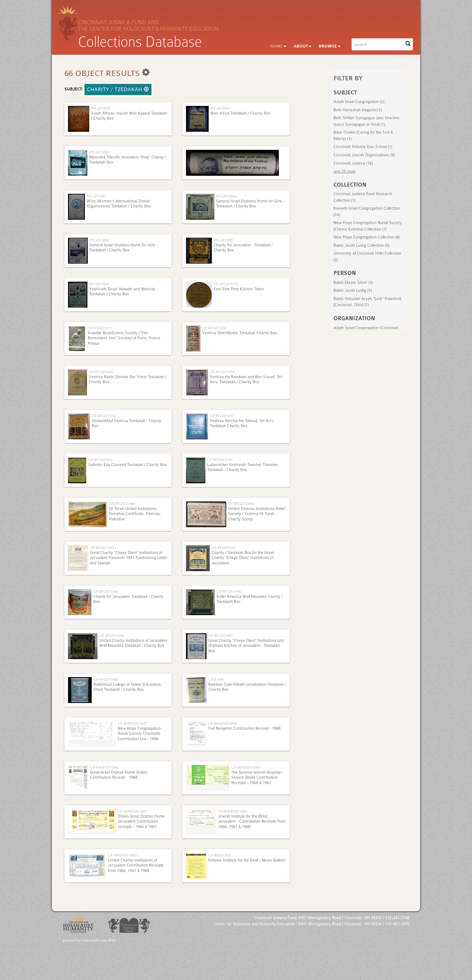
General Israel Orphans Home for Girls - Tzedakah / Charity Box (250, 204)
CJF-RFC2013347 (224, 548)
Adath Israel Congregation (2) (359, 102)
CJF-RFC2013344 (112, 636)
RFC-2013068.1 (100, 152)
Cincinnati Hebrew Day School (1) (363, 147)
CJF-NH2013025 (220, 855)
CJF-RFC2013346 (105, 592)
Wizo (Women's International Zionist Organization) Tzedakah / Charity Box (119, 204)
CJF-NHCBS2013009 (246, 767)
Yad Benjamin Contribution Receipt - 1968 (244, 728)
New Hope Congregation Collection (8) (367, 237)
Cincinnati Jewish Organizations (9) (364, 155)
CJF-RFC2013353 (104, 416)
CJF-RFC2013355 (101, 372)
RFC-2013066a (227, 196)
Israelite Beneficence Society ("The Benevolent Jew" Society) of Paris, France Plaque (124, 338)
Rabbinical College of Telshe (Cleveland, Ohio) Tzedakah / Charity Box (128, 687)
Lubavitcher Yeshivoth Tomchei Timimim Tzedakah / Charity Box (242, 467)
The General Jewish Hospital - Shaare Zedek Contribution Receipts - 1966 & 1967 (257, 778)
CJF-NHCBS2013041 (105, 767)
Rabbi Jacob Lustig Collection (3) (361, 245)
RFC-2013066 (99, 240)
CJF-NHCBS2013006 (233, 811)
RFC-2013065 (223, 240)
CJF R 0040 (216, 679)
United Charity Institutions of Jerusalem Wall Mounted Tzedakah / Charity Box (133, 643)
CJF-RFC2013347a (103, 548)
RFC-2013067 (96, 196)
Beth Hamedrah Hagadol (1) (358, 110)
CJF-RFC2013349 (219, 460)
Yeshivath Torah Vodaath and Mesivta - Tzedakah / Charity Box (123, 292)
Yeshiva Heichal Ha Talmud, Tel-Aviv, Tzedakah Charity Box (242, 423)
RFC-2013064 (99, 284)
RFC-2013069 (220, 108)
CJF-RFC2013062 (106, 679)
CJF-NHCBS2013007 (133, 811)
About (303, 46)
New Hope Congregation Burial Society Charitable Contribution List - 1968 (139, 734)
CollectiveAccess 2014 (98, 940)
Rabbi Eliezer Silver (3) (353, 283)
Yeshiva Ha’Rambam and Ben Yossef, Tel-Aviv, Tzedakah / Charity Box (246, 379)
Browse (330, 46)
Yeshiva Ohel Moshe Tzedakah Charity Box (239, 333)
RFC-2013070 (101, 108)
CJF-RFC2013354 (222, 372)
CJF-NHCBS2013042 (223, 723)
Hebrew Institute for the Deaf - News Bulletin (247, 860)
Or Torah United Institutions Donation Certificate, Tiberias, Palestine (135, 514)
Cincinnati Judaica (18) (353, 163)
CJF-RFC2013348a (241, 504)
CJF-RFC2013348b (122, 504)
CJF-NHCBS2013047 (132, 723)
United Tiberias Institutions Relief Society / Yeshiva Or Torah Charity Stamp (257, 514)
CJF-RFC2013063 (221, 636)
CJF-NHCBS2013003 (122, 855)
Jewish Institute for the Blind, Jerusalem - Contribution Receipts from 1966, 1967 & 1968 (252, 822)
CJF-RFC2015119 (226, 284)
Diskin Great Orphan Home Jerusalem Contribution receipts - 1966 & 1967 (141, 822)
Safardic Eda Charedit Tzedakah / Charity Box (127, 465)
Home (278, 46)
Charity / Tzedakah (118, 89)
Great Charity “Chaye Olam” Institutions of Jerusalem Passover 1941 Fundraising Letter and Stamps (129, 558)
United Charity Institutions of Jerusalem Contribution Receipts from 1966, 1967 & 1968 (136, 865)
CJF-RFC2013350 (100, 460)
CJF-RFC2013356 (214, 328)
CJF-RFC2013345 (229, 592)
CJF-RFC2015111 (100, 328)
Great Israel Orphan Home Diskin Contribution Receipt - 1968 (119, 775)
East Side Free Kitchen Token (239, 289)
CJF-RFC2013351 (222, 416)
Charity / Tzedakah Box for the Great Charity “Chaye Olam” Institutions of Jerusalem (243, 558)
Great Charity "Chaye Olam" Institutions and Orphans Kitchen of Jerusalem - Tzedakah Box (246, 646)
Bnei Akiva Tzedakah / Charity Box (240, 113)
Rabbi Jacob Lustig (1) (353, 290)
